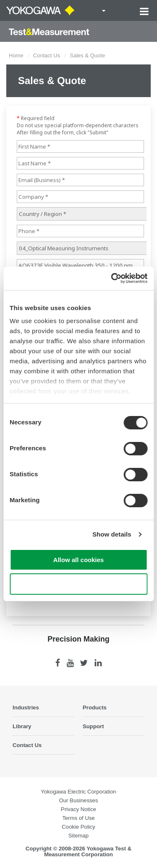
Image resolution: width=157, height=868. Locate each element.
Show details (112, 534)
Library (22, 726)
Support (94, 726)
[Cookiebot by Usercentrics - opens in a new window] (112, 278)
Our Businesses (78, 800)
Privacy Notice (78, 809)
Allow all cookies (78, 560)
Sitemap (78, 836)
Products (95, 707)
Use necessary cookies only (78, 584)
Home (16, 55)
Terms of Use (79, 818)
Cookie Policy (79, 827)
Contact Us (46, 55)
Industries (26, 707)
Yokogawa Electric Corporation (79, 792)
